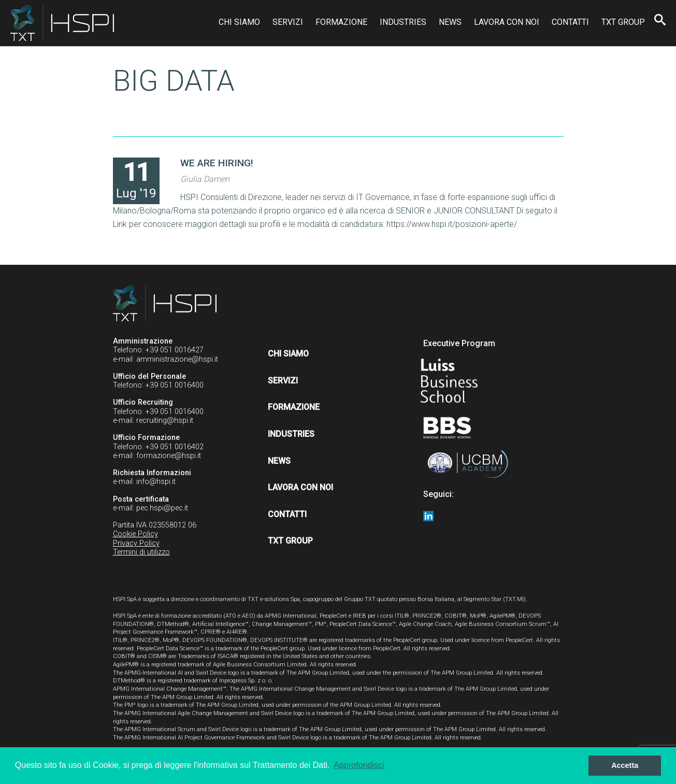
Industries (403, 22)
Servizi (288, 22)
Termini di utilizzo (141, 552)
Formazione (341, 22)
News (450, 22)
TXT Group (623, 22)
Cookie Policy (135, 534)
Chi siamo (239, 22)
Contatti (570, 22)
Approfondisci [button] (359, 765)
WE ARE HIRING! (217, 163)
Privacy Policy (136, 543)
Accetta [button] (625, 765)
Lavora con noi (507, 22)
